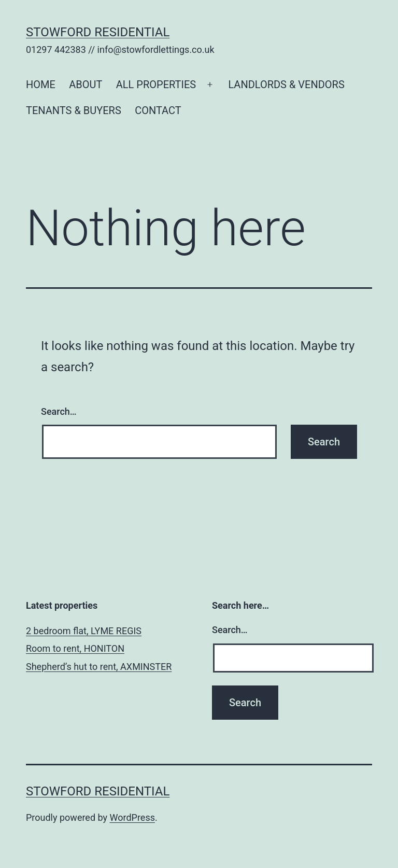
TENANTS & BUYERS (74, 110)
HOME (41, 85)
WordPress (132, 817)
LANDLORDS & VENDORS (286, 85)
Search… (59, 411)
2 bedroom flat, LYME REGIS (84, 631)
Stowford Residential (98, 32)
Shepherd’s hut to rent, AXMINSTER (99, 667)
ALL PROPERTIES (156, 85)
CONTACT (158, 110)
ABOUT (86, 85)
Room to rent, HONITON (75, 648)
